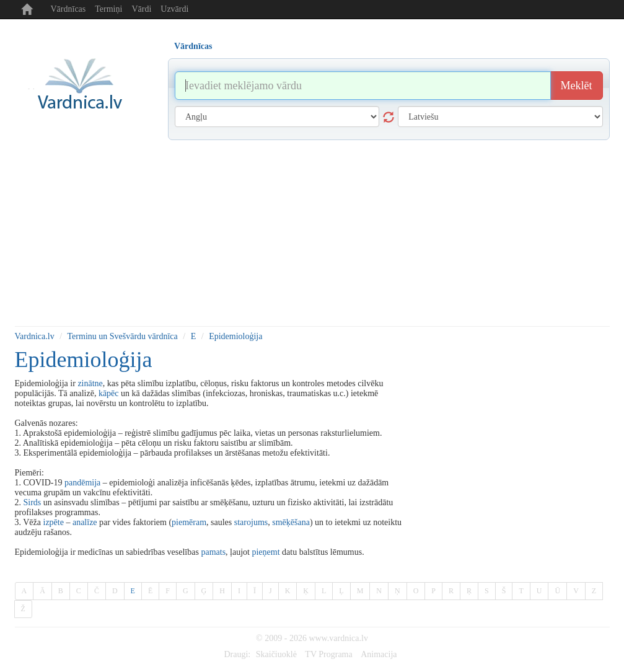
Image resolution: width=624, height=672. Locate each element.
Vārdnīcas (68, 9)
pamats (213, 552)
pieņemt (266, 552)
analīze (85, 522)
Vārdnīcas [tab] (193, 46)
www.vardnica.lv (338, 638)
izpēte (54, 522)
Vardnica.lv (35, 336)
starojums (251, 522)
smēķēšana (291, 522)
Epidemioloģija (235, 336)
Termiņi (108, 9)
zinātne (90, 383)
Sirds (33, 502)
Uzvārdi (174, 9)
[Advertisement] (312, 233)
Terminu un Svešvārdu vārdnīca (123, 336)
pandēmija (82, 483)
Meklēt (577, 86)
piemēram (189, 522)
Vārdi (141, 9)
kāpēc (109, 393)
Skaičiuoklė (276, 654)
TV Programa (328, 654)
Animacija (379, 654)
